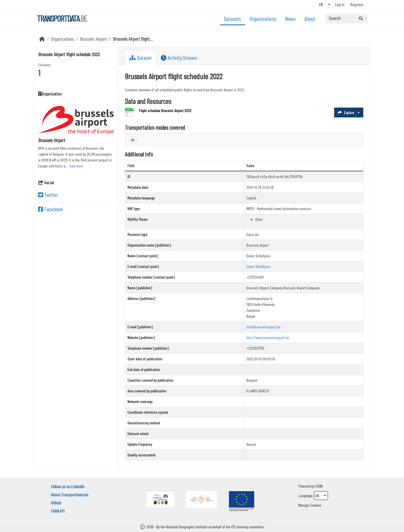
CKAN (319, 486)
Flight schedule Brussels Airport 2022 (165, 111)
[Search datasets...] (346, 18)
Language (305, 496)
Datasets (232, 19)
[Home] (42, 39)
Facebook (50, 209)
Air (133, 140)
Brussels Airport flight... (133, 39)
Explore (346, 112)
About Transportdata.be (70, 495)
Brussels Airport (94, 39)
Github (56, 503)
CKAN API (58, 511)
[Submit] (361, 18)
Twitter (48, 195)
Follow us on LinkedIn (68, 486)
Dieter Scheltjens (258, 266)
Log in (340, 4)
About (310, 19)
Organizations (263, 19)
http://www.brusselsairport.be (268, 337)
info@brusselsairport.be (263, 327)
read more (76, 166)
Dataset (141, 58)
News (290, 19)
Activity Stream (179, 58)
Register (357, 4)
